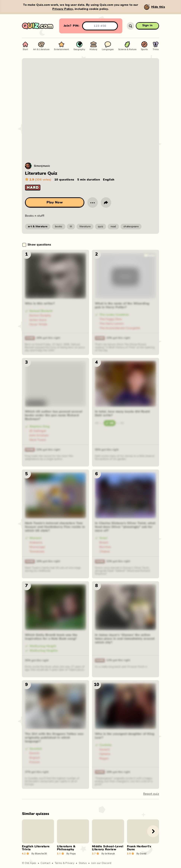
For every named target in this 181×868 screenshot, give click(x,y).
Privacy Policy (63, 9)
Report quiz (151, 794)
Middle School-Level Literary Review (108, 848)
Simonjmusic (42, 166)
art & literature (38, 227)
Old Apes (30, 863)
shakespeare (131, 227)
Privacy (70, 863)
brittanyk (108, 853)
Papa (71, 853)
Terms (58, 863)
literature (85, 227)
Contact (45, 863)
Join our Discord (101, 863)
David (141, 853)
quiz (101, 227)
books (59, 227)
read (113, 227)
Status (83, 863)
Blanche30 (39, 853)
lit (71, 227)
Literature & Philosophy (66, 848)
